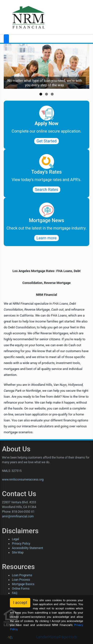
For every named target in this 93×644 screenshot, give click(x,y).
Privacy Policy (21, 544)
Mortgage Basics (23, 584)
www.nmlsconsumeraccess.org (23, 480)
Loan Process (21, 580)
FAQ (15, 593)
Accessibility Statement (27, 548)
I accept (20, 603)
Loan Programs (22, 575)
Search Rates (47, 190)
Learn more (46, 238)
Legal (15, 539)
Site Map (18, 552)
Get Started (46, 141)
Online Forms (21, 589)
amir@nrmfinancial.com (18, 516)
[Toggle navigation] (6, 39)
